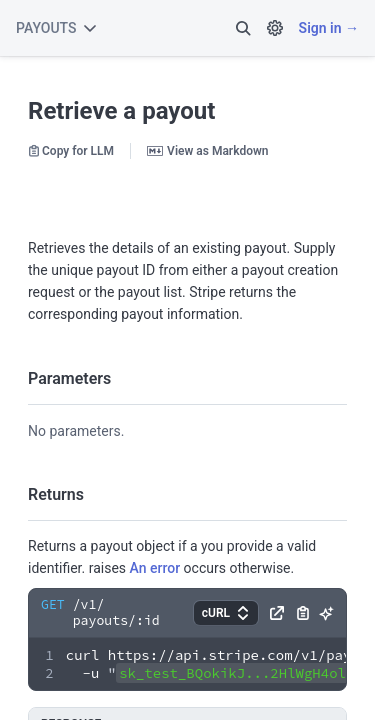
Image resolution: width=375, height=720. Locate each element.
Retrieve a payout (121, 111)
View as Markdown (207, 151)
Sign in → (329, 28)
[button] (243, 28)
